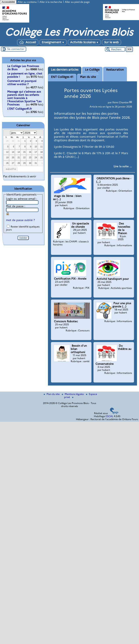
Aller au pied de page (77, 2)
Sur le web (112, 42)
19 (7, 157)
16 (30, 152)
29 (7, 141)
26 (7, 163)
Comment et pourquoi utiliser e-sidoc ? (22, 83)
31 (19, 141)
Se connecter (16, 49)
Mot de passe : (16, 206)
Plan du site (52, 394)
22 (24, 157)
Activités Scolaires (84, 42)
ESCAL (109, 416)
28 (19, 163)
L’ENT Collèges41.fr (20, 109)
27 (13, 163)
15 (24, 152)
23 (30, 157)
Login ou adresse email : (22, 199)
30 (13, 141)
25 (41, 157)
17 (36, 152)
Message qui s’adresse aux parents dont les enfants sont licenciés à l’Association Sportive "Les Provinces (24, 98)
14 (19, 152)
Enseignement (53, 42)
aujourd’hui (11, 169)
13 (13, 152)
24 (36, 157)
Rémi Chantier (121, 102)
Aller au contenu (27, 2)
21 (19, 157)
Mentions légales (73, 394)
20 (13, 157)
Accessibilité (8, 2)
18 (41, 152)
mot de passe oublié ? (20, 220)
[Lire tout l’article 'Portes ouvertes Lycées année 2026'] (123, 166)
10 (36, 147)
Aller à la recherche (51, 2)
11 (41, 147)
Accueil (28, 42)
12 (7, 152)
